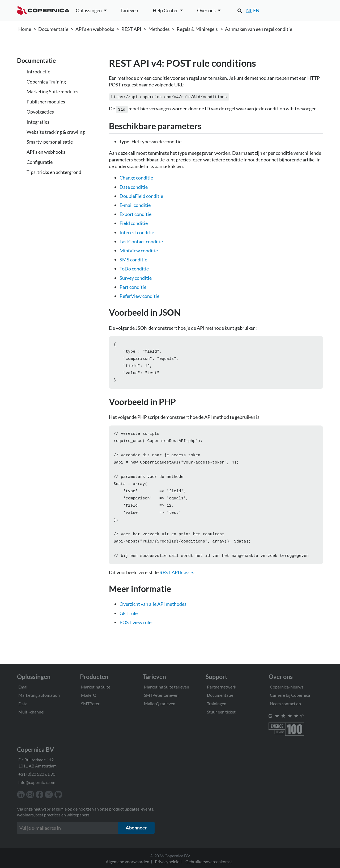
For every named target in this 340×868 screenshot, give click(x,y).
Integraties (38, 122)
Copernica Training (46, 82)
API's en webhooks (95, 29)
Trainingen (217, 704)
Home (25, 29)
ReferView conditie (139, 295)
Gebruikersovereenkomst (209, 861)
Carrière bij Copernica (290, 695)
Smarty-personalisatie (50, 142)
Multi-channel (31, 712)
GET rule (129, 625)
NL (249, 10)
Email (23, 687)
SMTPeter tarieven (161, 695)
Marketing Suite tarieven (167, 687)
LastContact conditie (141, 240)
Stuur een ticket (221, 712)
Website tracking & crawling (56, 132)
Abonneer (136, 828)
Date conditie (134, 186)
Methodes (159, 29)
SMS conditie (133, 258)
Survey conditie (136, 277)
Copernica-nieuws (287, 687)
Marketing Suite (96, 687)
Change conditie (136, 177)
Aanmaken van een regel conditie (259, 29)
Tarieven (129, 10)
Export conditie (135, 213)
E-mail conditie (135, 204)
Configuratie (40, 162)
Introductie (38, 72)
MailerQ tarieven (160, 704)
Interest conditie (137, 231)
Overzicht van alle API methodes (153, 616)
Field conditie (134, 222)
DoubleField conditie (141, 195)
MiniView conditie (139, 249)
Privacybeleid (167, 861)
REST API (131, 29)
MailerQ (89, 695)
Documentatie (53, 29)
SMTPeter (90, 704)
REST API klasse (176, 584)
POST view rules (137, 634)
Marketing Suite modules (52, 91)
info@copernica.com (37, 782)
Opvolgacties (40, 112)
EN (256, 10)
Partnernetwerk (222, 687)
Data (23, 704)
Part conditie (133, 286)
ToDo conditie (134, 268)
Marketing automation (39, 695)
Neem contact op (285, 704)
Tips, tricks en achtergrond (54, 172)
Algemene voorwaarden (127, 861)
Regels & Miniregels (197, 29)
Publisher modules (46, 102)
